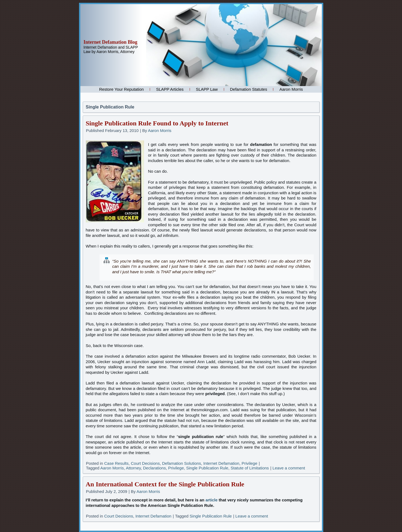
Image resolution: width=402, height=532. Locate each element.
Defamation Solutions (182, 463)
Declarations (155, 468)
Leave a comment (289, 468)
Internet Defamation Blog (111, 42)
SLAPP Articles (170, 89)
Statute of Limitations (250, 468)
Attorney (133, 468)
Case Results (116, 463)
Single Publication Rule (207, 468)
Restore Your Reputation (121, 89)
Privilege (250, 463)
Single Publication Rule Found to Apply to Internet (157, 123)
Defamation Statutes (249, 89)
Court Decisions (145, 463)
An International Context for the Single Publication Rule (165, 484)
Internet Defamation (221, 463)
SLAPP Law (207, 89)
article (212, 500)
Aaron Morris (291, 89)
